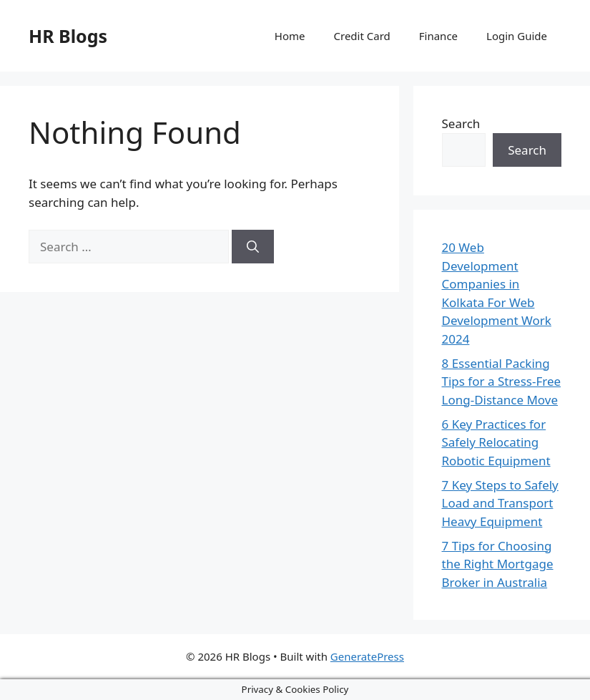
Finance (438, 36)
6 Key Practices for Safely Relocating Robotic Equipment (496, 442)
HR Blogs (68, 36)
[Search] (253, 247)
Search (461, 123)
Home (290, 36)
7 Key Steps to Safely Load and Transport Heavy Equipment (500, 503)
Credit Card (362, 36)
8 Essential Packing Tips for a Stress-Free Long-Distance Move (502, 381)
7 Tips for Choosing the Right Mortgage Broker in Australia (498, 564)
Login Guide (517, 36)
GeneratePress (367, 656)
